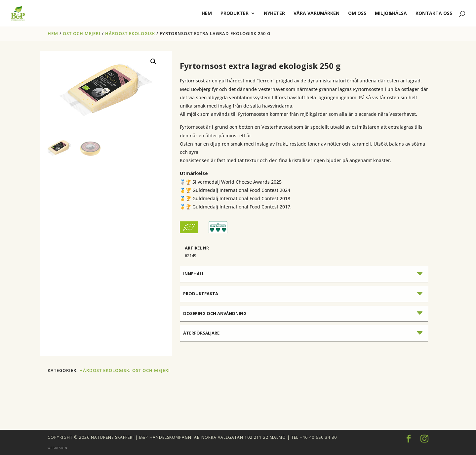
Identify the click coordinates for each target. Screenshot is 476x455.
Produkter (235, 14)
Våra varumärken (317, 14)
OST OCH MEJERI (82, 33)
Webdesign (58, 448)
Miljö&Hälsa (391, 14)
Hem (53, 33)
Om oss (357, 14)
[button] (153, 62)
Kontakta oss (434, 14)
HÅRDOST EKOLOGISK (130, 33)
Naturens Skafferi (112, 437)
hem (207, 14)
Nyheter (274, 14)
